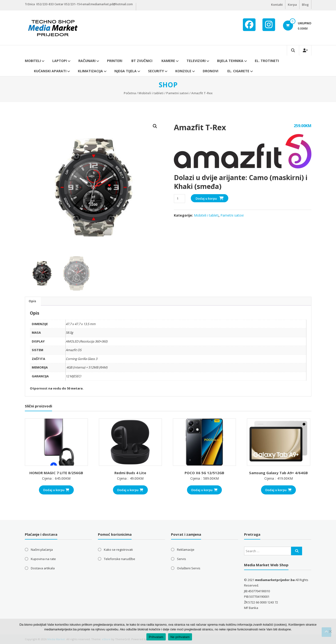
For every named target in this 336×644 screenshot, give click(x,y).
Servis (181, 559)
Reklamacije (186, 550)
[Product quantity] (179, 199)
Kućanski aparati (50, 71)
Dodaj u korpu (206, 198)
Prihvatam (156, 637)
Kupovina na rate (43, 559)
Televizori (196, 61)
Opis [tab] (32, 301)
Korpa (292, 5)
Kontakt (277, 5)
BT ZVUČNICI (142, 61)
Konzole (183, 71)
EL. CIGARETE (238, 71)
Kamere (168, 61)
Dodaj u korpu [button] (56, 490)
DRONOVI (211, 71)
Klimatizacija (90, 71)
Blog (305, 5)
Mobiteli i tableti (151, 93)
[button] (155, 126)
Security (156, 71)
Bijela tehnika (230, 61)
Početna (130, 93)
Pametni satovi (177, 93)
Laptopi (60, 61)
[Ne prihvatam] (330, 631)
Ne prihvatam (180, 637)
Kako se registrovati (118, 550)
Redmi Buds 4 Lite (130, 473)
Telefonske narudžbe (120, 559)
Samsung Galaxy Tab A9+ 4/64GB (278, 473)
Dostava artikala (43, 568)
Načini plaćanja (42, 550)
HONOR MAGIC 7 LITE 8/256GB (56, 473)
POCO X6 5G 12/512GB (204, 473)
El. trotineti (267, 61)
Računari (87, 61)
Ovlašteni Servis (189, 568)
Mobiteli (33, 61)
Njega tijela (125, 71)
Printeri (115, 61)
